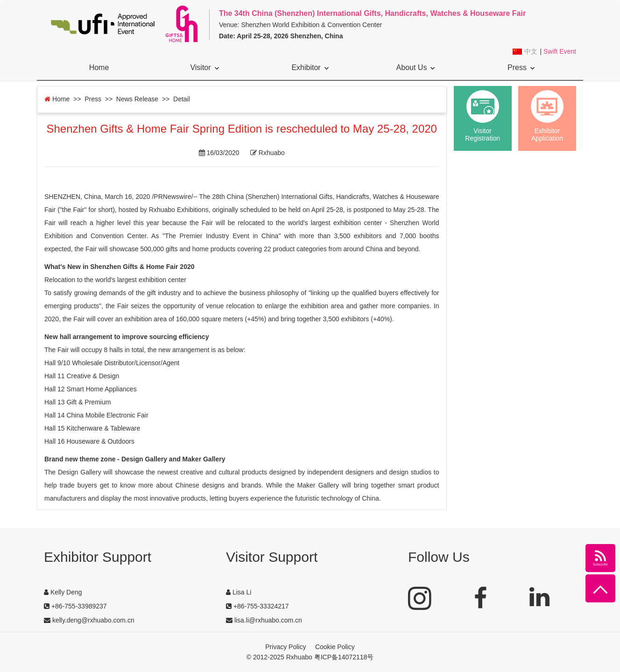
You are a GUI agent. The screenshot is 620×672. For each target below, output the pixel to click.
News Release (137, 99)
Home (99, 67)
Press (521, 67)
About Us (416, 67)
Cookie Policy (335, 647)
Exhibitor (310, 67)
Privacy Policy (285, 647)
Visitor (204, 67)
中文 (531, 52)
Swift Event (560, 51)
